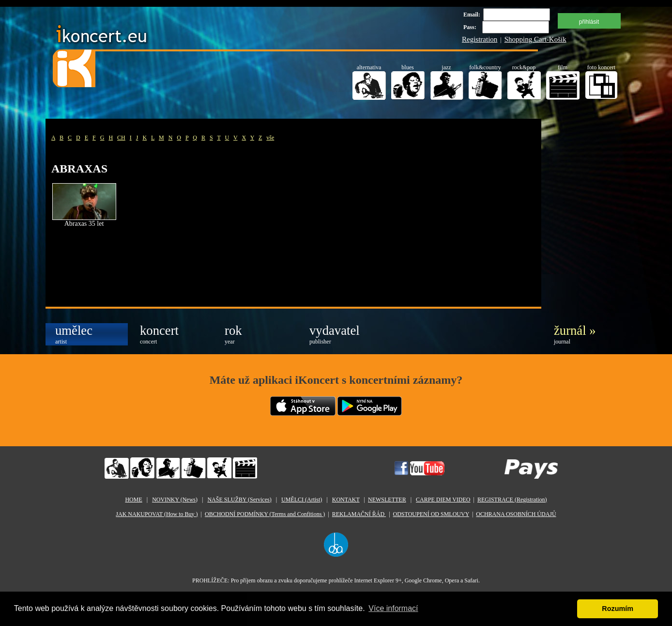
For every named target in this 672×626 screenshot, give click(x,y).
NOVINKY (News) (175, 500)
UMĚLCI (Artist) (302, 500)
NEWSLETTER (387, 500)
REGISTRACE (512, 500)
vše (270, 138)
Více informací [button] (393, 608)
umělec (74, 334)
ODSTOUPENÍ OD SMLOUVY (431, 514)
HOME (133, 500)
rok (233, 334)
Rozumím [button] (618, 609)
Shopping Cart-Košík (535, 39)
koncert (159, 334)
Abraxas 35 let (84, 224)
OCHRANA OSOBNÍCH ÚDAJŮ (516, 514)
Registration (480, 39)
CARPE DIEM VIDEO (443, 500)
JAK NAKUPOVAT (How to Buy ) (157, 514)
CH (121, 138)
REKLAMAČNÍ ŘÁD (359, 514)
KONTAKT (346, 500)
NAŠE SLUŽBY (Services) (239, 500)
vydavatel (335, 334)
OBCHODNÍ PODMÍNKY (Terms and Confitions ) (265, 514)
